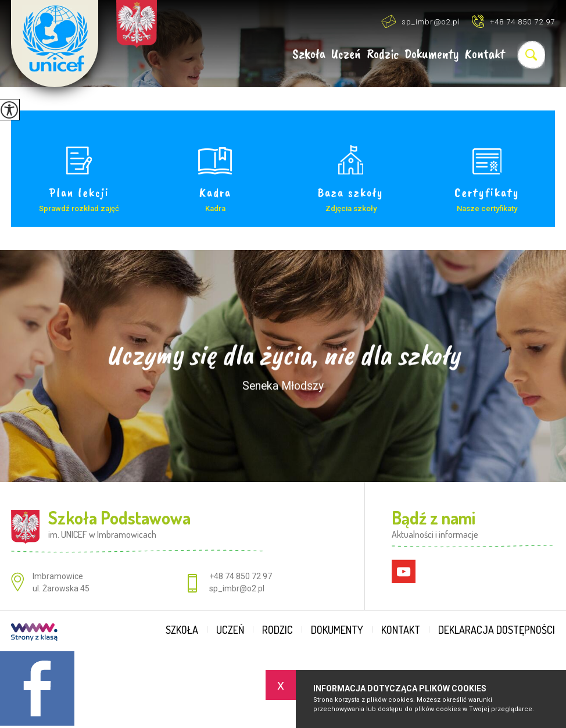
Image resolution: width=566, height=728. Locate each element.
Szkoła (309, 54)
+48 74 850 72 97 (513, 21)
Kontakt (485, 54)
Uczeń (346, 54)
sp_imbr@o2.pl (421, 21)
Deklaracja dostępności (497, 630)
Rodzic (383, 54)
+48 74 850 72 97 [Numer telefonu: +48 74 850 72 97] (241, 576)
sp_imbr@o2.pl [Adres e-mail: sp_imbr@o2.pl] (237, 588)
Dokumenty (432, 54)
